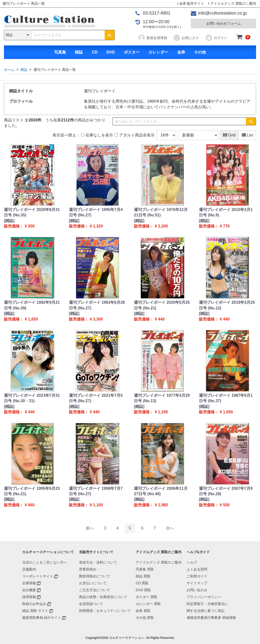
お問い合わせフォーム (224, 23)
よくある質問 (197, 569)
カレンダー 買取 (148, 604)
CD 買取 (142, 583)
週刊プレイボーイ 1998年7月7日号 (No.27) (96, 491)
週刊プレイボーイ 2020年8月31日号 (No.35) (32, 212)
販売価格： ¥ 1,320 (86, 226)
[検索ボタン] (110, 35)
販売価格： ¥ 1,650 (21, 319)
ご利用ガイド (197, 576)
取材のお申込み (34, 604)
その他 (200, 52)
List (247, 135)
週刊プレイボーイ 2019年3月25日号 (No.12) (227, 305)
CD (95, 52)
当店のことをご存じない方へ (45, 562)
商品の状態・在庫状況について (103, 597)
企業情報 (29, 583)
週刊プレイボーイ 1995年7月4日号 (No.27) (96, 212)
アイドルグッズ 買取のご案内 (232, 3)
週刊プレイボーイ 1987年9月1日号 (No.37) (226, 398)
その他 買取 (145, 618)
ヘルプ (192, 562)
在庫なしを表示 (97, 135)
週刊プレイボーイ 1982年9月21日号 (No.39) (32, 305)
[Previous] (90, 528)
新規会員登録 (153, 38)
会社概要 (29, 590)
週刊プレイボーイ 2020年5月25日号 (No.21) (162, 305)
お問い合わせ (197, 590)
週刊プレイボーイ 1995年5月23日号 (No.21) (32, 491)
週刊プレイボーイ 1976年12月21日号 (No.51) (161, 212)
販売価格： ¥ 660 (19, 505)
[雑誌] (9, 221)
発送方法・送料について (98, 562)
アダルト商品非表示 (135, 135)
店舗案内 (29, 569)
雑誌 (79, 52)
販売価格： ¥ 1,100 (151, 412)
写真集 (60, 52)
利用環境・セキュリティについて (105, 611)
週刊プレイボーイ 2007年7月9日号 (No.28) (226, 491)
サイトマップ (197, 583)
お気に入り (186, 38)
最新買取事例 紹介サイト (42, 618)
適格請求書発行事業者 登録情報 (211, 618)
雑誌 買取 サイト (35, 611)
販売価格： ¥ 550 (19, 226)
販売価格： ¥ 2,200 (151, 226)
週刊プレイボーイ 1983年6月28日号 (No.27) (97, 305)
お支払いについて (93, 583)
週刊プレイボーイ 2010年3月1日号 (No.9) (226, 212)
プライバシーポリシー (204, 597)
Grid (229, 135)
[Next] (170, 528)
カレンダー (158, 52)
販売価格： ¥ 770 (214, 226)
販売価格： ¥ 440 (149, 319)
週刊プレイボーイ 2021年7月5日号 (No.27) (96, 398)
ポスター (132, 52)
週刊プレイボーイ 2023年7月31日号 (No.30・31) (32, 398)
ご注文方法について (95, 590)
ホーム (9, 70)
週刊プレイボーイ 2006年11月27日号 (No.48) (161, 491)
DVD (111, 52)
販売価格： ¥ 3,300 (86, 319)
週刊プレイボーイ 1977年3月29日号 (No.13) (162, 398)
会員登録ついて (91, 604)
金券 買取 (143, 611)
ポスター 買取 (146, 597)
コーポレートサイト (38, 576)
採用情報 (29, 597)
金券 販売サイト (191, 3)
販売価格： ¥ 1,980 (151, 505)
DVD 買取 (143, 590)
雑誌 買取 (143, 576)
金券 (181, 52)
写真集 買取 (145, 569)
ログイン (216, 38)
